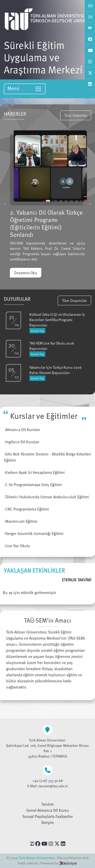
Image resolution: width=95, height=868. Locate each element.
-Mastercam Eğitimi (21, 521)
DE (90, 17)
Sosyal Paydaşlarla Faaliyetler (48, 816)
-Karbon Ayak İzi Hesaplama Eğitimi (34, 472)
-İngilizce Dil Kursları (22, 442)
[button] (5, 204)
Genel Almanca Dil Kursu (48, 810)
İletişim (48, 822)
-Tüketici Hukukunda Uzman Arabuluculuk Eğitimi (46, 497)
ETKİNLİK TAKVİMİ (77, 580)
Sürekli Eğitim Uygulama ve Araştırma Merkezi (43, 57)
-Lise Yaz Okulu (17, 546)
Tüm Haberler (76, 115)
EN (90, 6)
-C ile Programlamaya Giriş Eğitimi (33, 485)
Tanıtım (48, 804)
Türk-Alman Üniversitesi (37, 858)
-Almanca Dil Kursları (22, 430)
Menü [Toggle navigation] (25, 88)
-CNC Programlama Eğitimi (26, 509)
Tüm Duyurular (74, 300)
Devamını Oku (26, 273)
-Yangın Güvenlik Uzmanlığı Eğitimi (34, 533)
